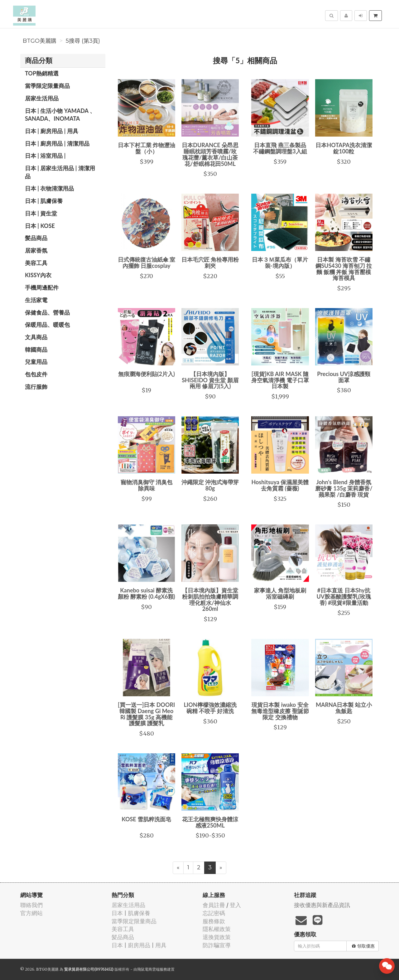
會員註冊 (214, 905)
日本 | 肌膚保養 (44, 201)
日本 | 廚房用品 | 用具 (52, 131)
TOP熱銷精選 (42, 73)
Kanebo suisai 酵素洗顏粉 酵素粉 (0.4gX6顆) (147, 593)
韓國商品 (36, 350)
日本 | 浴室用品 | (45, 156)
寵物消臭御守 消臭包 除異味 (147, 485)
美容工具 (36, 263)
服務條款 (214, 921)
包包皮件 (36, 374)
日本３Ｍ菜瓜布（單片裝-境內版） (280, 263)
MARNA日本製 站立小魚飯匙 (344, 708)
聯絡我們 (31, 905)
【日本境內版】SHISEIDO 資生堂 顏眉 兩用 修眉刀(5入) (210, 380)
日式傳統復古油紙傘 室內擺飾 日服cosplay (147, 263)
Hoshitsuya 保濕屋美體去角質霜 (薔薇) (280, 485)
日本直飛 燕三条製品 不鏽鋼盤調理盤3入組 (280, 148)
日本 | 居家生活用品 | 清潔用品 (60, 172)
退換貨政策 (217, 937)
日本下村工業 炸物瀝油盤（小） (147, 148)
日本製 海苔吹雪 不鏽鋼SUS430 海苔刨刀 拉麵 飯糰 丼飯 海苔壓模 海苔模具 (344, 269)
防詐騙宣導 (217, 945)
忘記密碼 (214, 913)
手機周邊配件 (42, 287)
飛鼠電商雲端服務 (152, 969)
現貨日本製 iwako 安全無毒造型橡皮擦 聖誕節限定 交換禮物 (280, 711)
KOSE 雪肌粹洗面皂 (146, 819)
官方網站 (31, 913)
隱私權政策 (217, 929)
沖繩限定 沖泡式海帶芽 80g (210, 485)
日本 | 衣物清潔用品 (49, 188)
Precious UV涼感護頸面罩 (344, 377)
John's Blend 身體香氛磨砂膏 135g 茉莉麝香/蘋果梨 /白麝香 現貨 (344, 488)
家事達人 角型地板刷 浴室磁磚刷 (280, 593)
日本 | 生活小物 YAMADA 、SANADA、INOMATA (60, 115)
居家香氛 (36, 250)
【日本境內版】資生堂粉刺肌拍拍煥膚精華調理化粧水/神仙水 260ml (210, 599)
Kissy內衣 (38, 275)
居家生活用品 (42, 98)
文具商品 (36, 337)
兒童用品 (36, 362)
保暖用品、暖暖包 (47, 325)
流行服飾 (36, 387)
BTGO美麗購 (40, 41)
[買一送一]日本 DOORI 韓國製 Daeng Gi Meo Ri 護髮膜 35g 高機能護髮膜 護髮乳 (146, 714)
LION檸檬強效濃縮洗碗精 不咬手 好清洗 (210, 708)
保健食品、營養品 (47, 312)
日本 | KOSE (40, 226)
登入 (235, 905)
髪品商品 (36, 238)
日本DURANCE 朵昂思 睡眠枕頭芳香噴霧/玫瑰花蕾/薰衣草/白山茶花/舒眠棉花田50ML (210, 154)
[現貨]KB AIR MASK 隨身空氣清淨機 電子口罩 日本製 (280, 380)
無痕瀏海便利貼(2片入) (147, 374)
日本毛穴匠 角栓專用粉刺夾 (210, 263)
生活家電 (36, 300)
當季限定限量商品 (47, 86)
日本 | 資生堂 (41, 213)
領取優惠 (363, 946)
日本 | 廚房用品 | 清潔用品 (57, 143)
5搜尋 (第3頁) (83, 41)
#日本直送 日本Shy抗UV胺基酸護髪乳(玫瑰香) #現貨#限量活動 (344, 596)
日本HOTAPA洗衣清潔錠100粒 (344, 148)
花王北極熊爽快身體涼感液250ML (210, 822)
